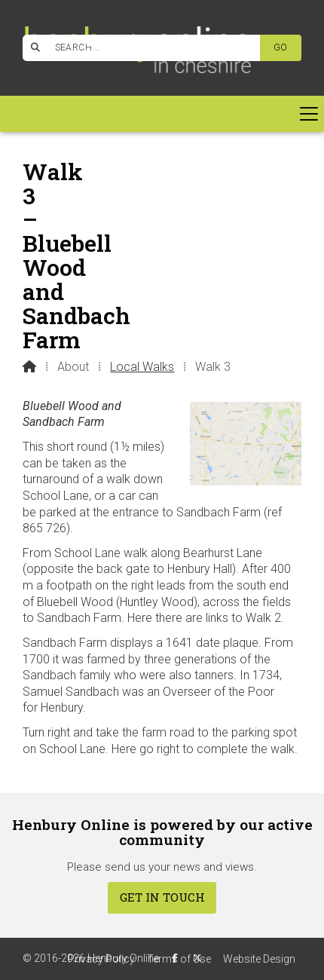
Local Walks (142, 367)
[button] (162, 114)
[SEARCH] (148, 48)
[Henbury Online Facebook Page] (94, 46)
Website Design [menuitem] (259, 959)
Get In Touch (162, 897)
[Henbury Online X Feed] (197, 958)
